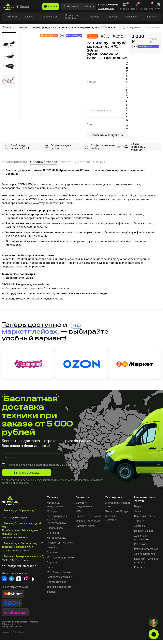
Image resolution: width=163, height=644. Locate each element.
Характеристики (15, 162)
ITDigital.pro (18, 633)
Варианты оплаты (145, 517)
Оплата (71, 162)
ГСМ (79, 512)
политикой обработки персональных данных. (50, 466)
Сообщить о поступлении (108, 135)
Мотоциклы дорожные (71, 17)
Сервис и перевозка (88, 522)
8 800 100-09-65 (108, 5)
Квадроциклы (49, 17)
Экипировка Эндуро (117, 512)
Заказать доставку (31, 474)
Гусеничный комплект (60, 544)
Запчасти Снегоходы (88, 517)
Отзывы (106, 162)
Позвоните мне (106, 9)
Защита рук (24, 27)
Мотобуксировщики (59, 573)
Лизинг (138, 512)
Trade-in (139, 522)
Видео (138, 507)
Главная (7, 27)
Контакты (140, 568)
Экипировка (132, 17)
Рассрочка (141, 545)
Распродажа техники (59, 578)
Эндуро (29, 17)
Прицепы (52, 553)
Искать (90, 6)
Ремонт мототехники (147, 550)
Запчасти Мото (85, 527)
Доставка (88, 162)
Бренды (51, 593)
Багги (50, 568)
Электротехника (56, 583)
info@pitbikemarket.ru (22, 567)
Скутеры (112, 17)
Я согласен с (42, 466)
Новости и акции (144, 532)
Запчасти (152, 17)
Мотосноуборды (57, 539)
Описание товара (47, 162)
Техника (53, 498)
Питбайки (11, 17)
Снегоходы (53, 534)
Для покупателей (145, 555)
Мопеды (94, 17)
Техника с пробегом (59, 588)
